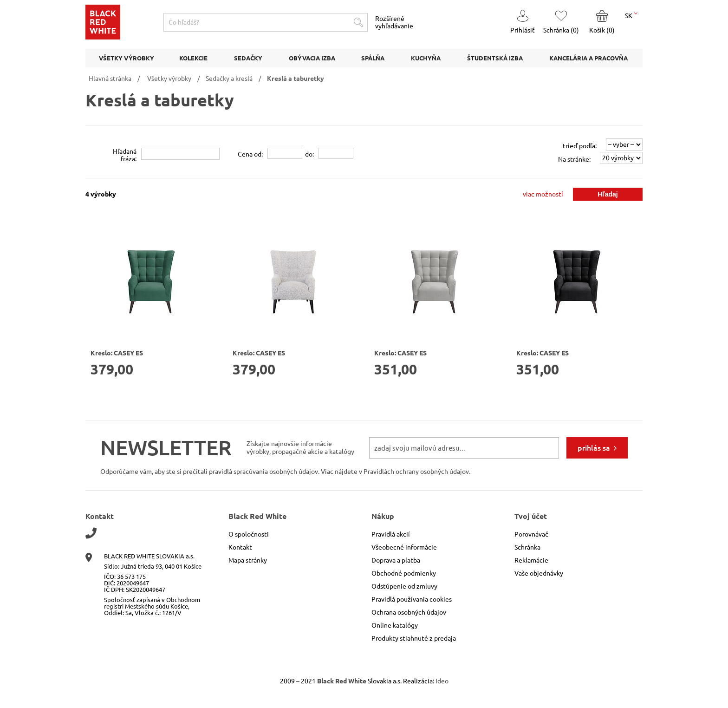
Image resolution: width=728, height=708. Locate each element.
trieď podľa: (580, 146)
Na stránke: (574, 159)
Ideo (442, 681)
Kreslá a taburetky (296, 79)
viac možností (543, 194)
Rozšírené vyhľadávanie (394, 22)
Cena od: (250, 154)
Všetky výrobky (169, 79)
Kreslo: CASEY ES (117, 353)
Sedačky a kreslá (229, 79)
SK (631, 15)
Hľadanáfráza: (125, 155)
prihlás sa (594, 448)
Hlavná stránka (110, 79)
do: (309, 154)
